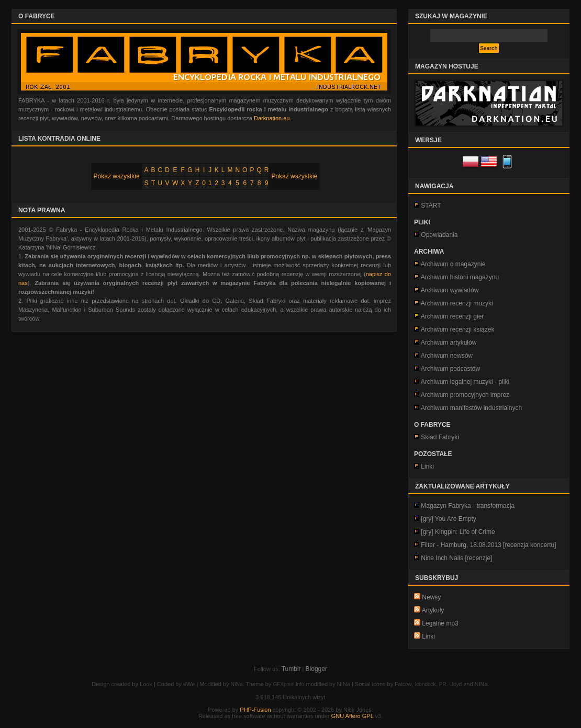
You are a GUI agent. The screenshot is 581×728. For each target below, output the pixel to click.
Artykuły (429, 610)
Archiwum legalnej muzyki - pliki (465, 382)
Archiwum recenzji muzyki (457, 303)
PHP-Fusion (255, 710)
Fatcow (403, 684)
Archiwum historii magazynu (460, 277)
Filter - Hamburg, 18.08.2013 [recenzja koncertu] (488, 545)
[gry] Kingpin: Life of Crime (458, 532)
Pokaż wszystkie (117, 176)
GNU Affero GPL (353, 716)
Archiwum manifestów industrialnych (471, 408)
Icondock (426, 684)
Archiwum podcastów (450, 369)
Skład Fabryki (440, 437)
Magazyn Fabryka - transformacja (468, 506)
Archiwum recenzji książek (458, 329)
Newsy (427, 597)
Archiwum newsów (447, 356)
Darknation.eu (272, 118)
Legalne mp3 (436, 623)
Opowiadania (439, 235)
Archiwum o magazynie (453, 264)
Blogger (316, 669)
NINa (237, 684)
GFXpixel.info (288, 684)
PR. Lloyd (450, 684)
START (431, 206)
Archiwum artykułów (449, 343)
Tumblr (291, 669)
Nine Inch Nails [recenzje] (456, 558)
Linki (427, 467)
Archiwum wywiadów (450, 290)
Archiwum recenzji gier (452, 316)
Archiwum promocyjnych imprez (465, 395)
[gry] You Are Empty (448, 519)
